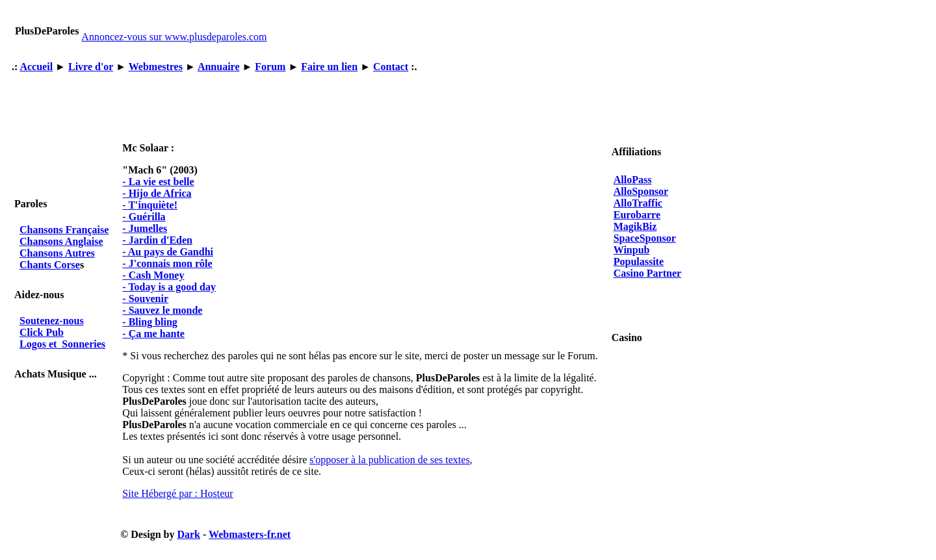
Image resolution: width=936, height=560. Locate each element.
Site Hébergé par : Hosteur (177, 493)
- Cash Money (153, 275)
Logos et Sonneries (62, 344)
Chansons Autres (57, 253)
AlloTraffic (638, 203)
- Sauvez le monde (162, 310)
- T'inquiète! (150, 205)
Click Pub (42, 332)
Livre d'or (91, 67)
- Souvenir (145, 299)
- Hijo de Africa (157, 193)
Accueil (36, 67)
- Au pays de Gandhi (168, 252)
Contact (391, 67)
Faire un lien (329, 67)
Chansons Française (64, 230)
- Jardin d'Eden (157, 240)
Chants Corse (50, 265)
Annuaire (219, 67)
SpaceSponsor (645, 238)
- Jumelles (145, 228)
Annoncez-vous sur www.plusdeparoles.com (174, 37)
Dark (188, 534)
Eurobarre (637, 215)
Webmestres (156, 67)
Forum (270, 67)
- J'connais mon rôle (167, 263)
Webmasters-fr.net (250, 534)
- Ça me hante (153, 334)
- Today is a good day (169, 287)
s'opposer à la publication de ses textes (389, 460)
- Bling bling (149, 322)
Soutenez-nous (52, 321)
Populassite (639, 261)
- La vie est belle (158, 182)
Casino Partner (647, 273)
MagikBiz (635, 226)
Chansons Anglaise (61, 241)
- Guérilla (144, 217)
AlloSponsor (641, 191)
